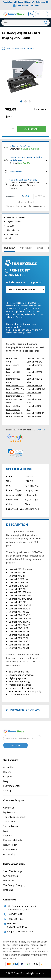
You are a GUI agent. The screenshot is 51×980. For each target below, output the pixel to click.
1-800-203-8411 (15, 914)
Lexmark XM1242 (34, 362)
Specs (40, 248)
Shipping (8, 836)
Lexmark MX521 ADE (13, 367)
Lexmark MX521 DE (15, 386)
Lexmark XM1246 (34, 386)
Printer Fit (26, 248)
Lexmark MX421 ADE (34, 408)
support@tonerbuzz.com (20, 931)
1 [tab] (21, 101)
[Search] (26, 23)
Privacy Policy (10, 849)
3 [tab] (30, 101)
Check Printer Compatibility (18, 48)
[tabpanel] (26, 76)
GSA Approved (11, 876)
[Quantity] (10, 129)
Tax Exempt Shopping (14, 885)
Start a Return (10, 826)
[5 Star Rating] (16, 438)
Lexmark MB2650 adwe (34, 374)
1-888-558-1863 (15, 919)
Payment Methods (13, 840)
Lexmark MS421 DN (36, 413)
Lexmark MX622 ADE (13, 374)
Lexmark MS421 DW (36, 389)
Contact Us (9, 808)
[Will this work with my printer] (26, 289)
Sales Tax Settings (13, 871)
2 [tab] (26, 101)
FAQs (6, 831)
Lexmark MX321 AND (34, 394)
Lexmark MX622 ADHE (13, 381)
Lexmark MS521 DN (15, 389)
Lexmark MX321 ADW (34, 401)
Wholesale (9, 881)
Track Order (9, 822)
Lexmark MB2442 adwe (34, 381)
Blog (6, 781)
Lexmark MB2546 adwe (14, 401)
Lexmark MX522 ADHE (13, 360)
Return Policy (10, 845)
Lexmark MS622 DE (15, 396)
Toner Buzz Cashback (14, 817)
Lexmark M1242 (13, 410)
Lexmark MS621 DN (15, 392)
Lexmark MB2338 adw (34, 367)
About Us (8, 767)
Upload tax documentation (34, 206)
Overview (9, 248)
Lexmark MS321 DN (36, 416)
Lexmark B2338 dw (15, 416)
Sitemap (7, 790)
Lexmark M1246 (13, 406)
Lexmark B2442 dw (35, 358)
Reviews (7, 772)
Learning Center (12, 786)
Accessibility (9, 854)
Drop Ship (8, 890)
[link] (16, 453)
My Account (9, 812)
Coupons (8, 777)
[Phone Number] (31, 14)
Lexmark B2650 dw (15, 413)
